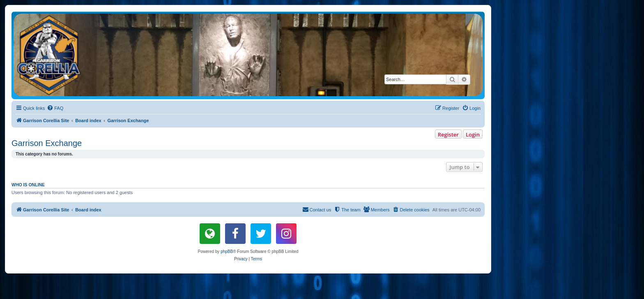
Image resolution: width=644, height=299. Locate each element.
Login (473, 134)
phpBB (227, 251)
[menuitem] (55, 108)
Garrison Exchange (47, 143)
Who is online (28, 185)
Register (448, 134)
